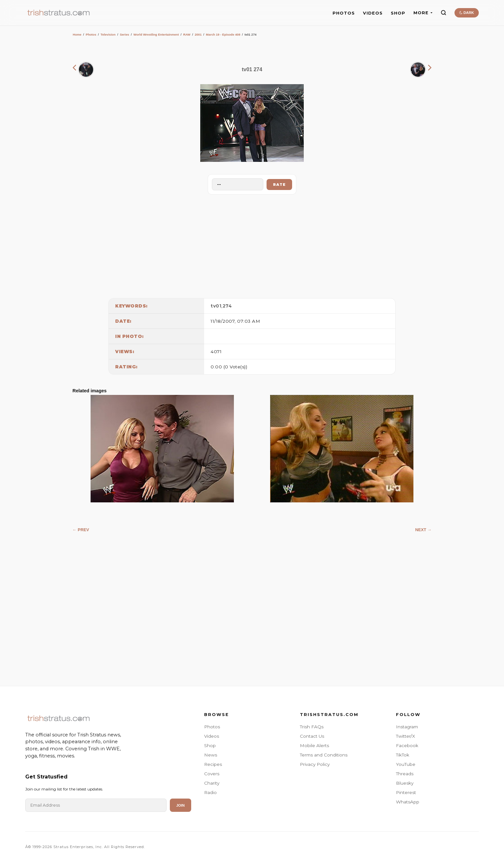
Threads (405, 774)
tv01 (216, 306)
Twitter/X (405, 736)
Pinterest (406, 792)
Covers (212, 774)
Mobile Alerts (314, 745)
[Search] (444, 13)
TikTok (403, 755)
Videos (212, 736)
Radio (210, 792)
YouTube (406, 764)
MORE (423, 13)
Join (181, 805)
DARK (467, 13)
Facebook (407, 745)
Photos (91, 34)
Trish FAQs (312, 727)
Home (77, 34)
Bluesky (405, 783)
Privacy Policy (315, 764)
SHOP (398, 13)
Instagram (407, 727)
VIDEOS (373, 13)
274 (227, 306)
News (211, 755)
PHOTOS (344, 13)
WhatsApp (408, 802)
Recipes (213, 764)
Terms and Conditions (324, 755)
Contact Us (312, 736)
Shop (210, 745)
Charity (212, 783)
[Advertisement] (252, 245)
